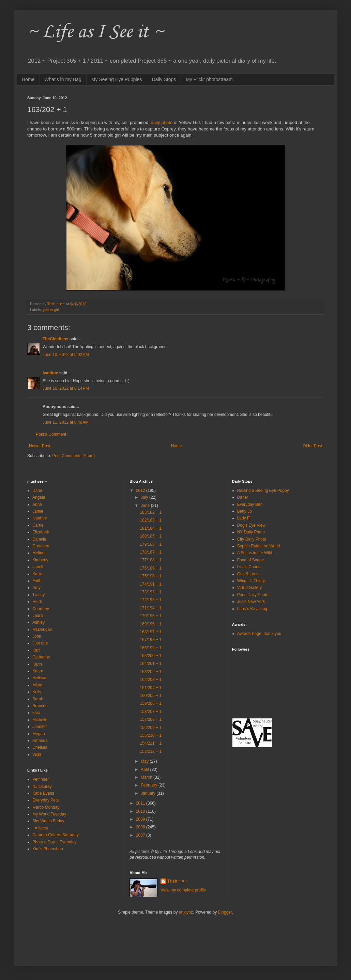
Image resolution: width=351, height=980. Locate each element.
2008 (141, 827)
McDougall (42, 629)
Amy (36, 588)
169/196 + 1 (151, 624)
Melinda (40, 553)
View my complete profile (183, 890)
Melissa (39, 678)
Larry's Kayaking (252, 609)
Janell (38, 567)
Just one (40, 643)
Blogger (225, 912)
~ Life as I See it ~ (95, 32)
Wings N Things (251, 581)
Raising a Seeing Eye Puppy (263, 491)
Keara (38, 671)
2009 (141, 819)
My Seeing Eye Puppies (117, 79)
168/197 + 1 (151, 632)
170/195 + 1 (151, 616)
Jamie (38, 511)
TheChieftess (55, 339)
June (146, 505)
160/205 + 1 (151, 696)
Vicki (37, 755)
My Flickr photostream (209, 79)
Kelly (37, 692)
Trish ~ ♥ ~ (178, 881)
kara (36, 713)
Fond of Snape (251, 560)
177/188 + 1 (151, 560)
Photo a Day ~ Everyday (55, 842)
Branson (40, 706)
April (145, 769)
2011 (141, 803)
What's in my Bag (63, 79)
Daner (243, 497)
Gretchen (41, 546)
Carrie (38, 525)
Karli (36, 650)
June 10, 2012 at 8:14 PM (66, 388)
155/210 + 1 (151, 735)
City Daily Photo (252, 539)
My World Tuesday (49, 814)
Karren (39, 574)
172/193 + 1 (151, 600)
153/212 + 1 (151, 751)
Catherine (41, 657)
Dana (37, 491)
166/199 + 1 (151, 648)
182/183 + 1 (151, 520)
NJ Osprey (42, 787)
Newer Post (40, 446)
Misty (37, 685)
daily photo (162, 122)
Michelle (40, 720)
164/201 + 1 (151, 664)
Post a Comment (51, 434)
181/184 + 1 (151, 528)
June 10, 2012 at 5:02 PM (66, 355)
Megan (39, 734)
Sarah (38, 699)
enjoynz (186, 912)
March (147, 777)
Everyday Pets (45, 800)
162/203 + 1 (151, 680)
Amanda (40, 741)
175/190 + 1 (151, 576)
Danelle (39, 539)
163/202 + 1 (151, 672)
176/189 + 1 (151, 568)
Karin (37, 664)
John (37, 636)
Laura (38, 616)
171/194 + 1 (151, 608)
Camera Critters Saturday (56, 835)
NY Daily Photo (251, 532)
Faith (37, 581)
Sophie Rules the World (259, 546)
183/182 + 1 (151, 512)
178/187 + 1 (151, 552)
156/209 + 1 (151, 728)
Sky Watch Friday (48, 821)
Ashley (39, 622)
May (145, 761)
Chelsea (40, 747)
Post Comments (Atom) (73, 456)
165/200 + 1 (151, 656)
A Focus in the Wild (255, 553)
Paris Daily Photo (253, 595)
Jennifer (40, 727)
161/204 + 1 (151, 688)
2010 (141, 811)
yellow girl (51, 310)
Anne (37, 504)
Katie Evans (43, 793)
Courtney (41, 609)
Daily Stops (164, 79)
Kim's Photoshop (48, 849)
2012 (141, 491)
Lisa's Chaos (249, 567)
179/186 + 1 (151, 544)
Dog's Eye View (251, 525)
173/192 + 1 (151, 592)
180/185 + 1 (151, 536)
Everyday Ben (250, 504)
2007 (141, 835)
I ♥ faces (40, 828)
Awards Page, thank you (259, 634)
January (149, 793)
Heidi (37, 602)
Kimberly (40, 560)
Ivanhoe (50, 373)
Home (28, 79)
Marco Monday (46, 807)
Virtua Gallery (249, 588)
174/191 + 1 (151, 584)
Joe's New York (251, 602)
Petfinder (41, 779)
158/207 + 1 (151, 712)
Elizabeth (41, 532)
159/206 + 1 (151, 703)
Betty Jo (245, 511)
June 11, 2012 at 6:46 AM (66, 422)
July (145, 497)
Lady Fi (244, 518)
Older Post (312, 446)
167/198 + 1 (151, 640)
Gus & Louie (248, 574)
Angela (39, 497)
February (149, 785)
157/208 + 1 (151, 719)
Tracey (39, 595)
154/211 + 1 (151, 743)
